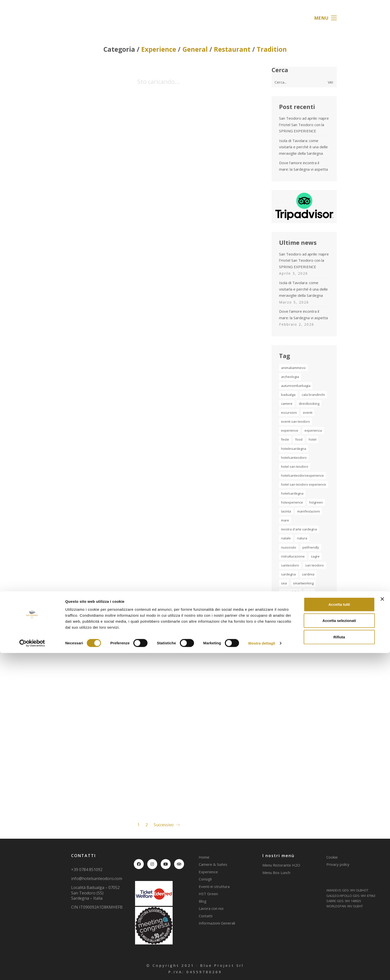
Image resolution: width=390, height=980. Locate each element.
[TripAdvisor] (179, 864)
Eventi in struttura (214, 886)
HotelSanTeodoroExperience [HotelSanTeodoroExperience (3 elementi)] (302, 475)
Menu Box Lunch (276, 873)
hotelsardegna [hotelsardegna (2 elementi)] (292, 493)
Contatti (206, 916)
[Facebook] (139, 864)
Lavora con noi (211, 908)
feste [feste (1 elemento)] (285, 439)
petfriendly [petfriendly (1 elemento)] (311, 547)
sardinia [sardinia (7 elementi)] (308, 574)
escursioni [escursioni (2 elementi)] (289, 413)
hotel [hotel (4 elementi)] (313, 439)
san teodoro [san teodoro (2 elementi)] (315, 565)
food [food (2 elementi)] (299, 439)
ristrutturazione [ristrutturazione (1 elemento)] (293, 556)
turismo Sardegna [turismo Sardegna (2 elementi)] (294, 610)
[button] (325, 18)
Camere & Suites (213, 864)
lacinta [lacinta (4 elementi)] (286, 511)
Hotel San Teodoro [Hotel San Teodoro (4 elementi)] (295, 466)
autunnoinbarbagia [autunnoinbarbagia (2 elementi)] (296, 386)
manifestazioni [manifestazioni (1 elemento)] (309, 511)
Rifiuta (339, 964)
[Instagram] (152, 864)
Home (204, 857)
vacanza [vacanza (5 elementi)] (288, 619)
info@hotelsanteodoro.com (97, 879)
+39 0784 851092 (87, 870)
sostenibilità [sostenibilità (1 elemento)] (290, 592)
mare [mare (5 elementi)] (285, 520)
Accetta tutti (339, 931)
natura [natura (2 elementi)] (302, 538)
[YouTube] (166, 864)
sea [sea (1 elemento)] (284, 583)
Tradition (272, 49)
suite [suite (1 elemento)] (309, 592)
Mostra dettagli (262, 970)
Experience (159, 49)
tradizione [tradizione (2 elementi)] (302, 601)
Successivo (167, 825)
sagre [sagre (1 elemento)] (315, 556)
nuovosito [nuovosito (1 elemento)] (289, 547)
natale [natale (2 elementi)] (286, 538)
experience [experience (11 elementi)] (290, 430)
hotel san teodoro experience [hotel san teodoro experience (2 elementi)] (304, 484)
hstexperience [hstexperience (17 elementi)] (292, 502)
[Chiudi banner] (382, 926)
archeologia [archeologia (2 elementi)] (290, 377)
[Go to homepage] (72, 18)
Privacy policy (338, 864)
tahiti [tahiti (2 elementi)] (285, 601)
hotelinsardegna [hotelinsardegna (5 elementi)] (294, 449)
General (195, 49)
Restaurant (232, 49)
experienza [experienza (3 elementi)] (313, 430)
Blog (203, 901)
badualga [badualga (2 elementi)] (288, 395)
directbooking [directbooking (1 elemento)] (309, 404)
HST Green (208, 894)
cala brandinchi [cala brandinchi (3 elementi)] (313, 395)
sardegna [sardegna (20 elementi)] (288, 574)
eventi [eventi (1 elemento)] (308, 413)
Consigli (205, 879)
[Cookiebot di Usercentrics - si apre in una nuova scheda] (32, 970)
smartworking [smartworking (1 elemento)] (303, 583)
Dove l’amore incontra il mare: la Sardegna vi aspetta (303, 166)
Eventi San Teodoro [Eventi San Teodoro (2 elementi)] (295, 421)
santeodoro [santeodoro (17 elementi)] (290, 565)
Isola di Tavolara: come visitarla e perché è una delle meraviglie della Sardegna (303, 147)
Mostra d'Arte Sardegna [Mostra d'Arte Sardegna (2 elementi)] (299, 529)
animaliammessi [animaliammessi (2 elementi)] (293, 368)
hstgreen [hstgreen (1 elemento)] (316, 502)
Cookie (332, 857)
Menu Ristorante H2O (281, 865)
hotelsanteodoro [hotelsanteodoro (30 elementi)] (294, 458)
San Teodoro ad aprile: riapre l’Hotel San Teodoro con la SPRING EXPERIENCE (304, 125)
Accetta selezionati (339, 948)
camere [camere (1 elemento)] (287, 404)
